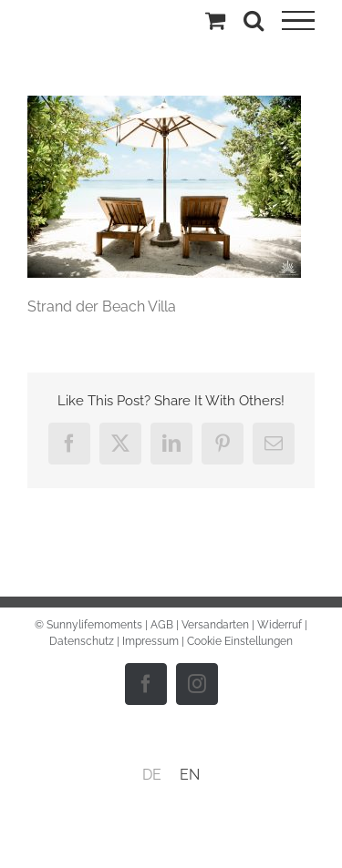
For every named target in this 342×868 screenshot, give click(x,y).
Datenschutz (82, 641)
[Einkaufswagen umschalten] (215, 20)
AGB (162, 625)
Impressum (150, 641)
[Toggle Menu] (298, 21)
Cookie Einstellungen (240, 641)
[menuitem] (152, 775)
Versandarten (215, 625)
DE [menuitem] (152, 775)
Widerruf (280, 625)
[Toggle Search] (254, 20)
